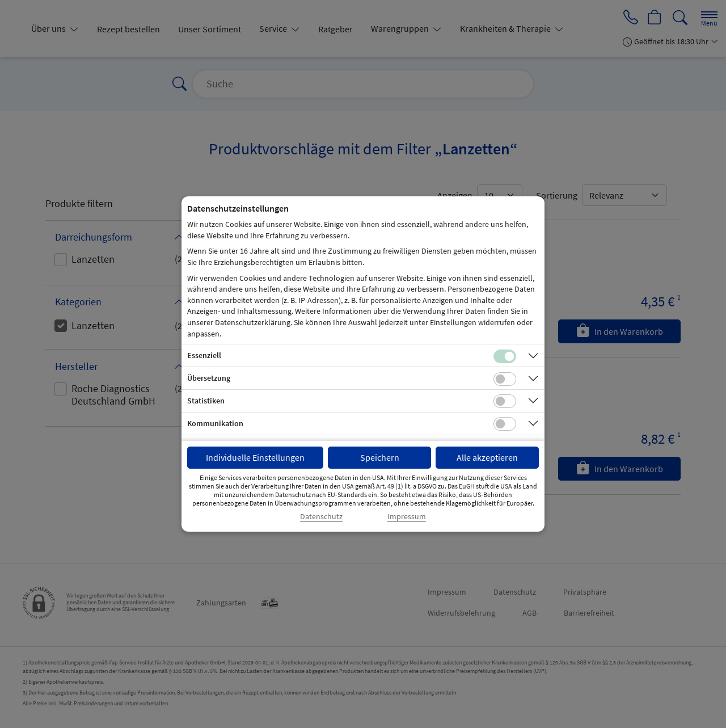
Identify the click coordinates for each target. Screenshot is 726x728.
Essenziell (204, 355)
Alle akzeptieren (487, 457)
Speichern (380, 457)
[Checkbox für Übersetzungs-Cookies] (505, 379)
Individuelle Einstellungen (255, 457)
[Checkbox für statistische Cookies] (505, 401)
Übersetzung (209, 378)
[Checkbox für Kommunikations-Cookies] (505, 424)
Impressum (407, 517)
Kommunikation (215, 423)
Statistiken (206, 401)
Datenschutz (321, 517)
